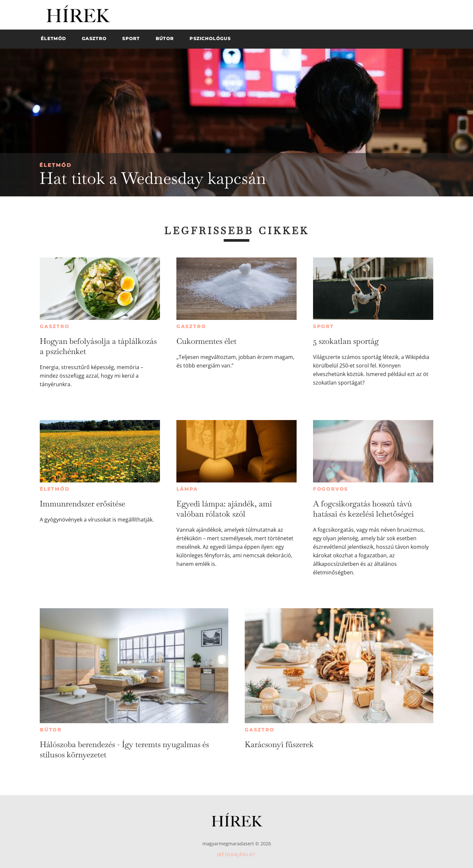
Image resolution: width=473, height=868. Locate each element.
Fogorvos (331, 489)
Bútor (51, 730)
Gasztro (55, 326)
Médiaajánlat (236, 854)
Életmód (56, 165)
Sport (324, 326)
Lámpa (187, 489)
